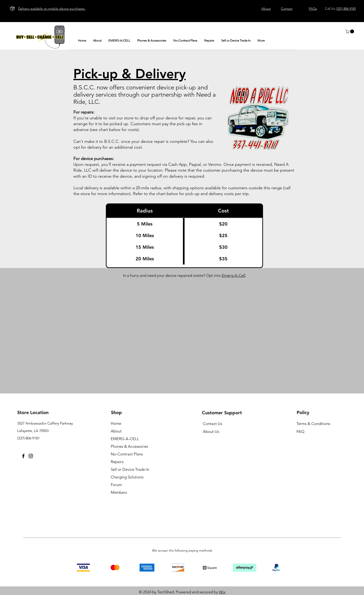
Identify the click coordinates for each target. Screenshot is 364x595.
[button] (350, 31)
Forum (116, 485)
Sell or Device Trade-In (130, 469)
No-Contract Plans (127, 454)
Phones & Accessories (129, 446)
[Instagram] (31, 456)
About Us (211, 432)
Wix (222, 592)
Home (116, 423)
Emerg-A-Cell (234, 275)
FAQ (300, 432)
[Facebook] (23, 456)
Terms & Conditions (313, 424)
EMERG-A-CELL (125, 439)
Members (119, 492)
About (116, 431)
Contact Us (213, 424)
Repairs (117, 462)
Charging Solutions (127, 477)
